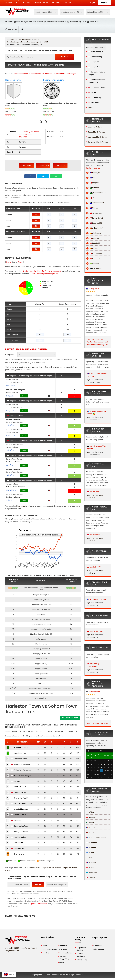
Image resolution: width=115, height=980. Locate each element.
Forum (62, 963)
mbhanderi (94, 258)
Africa (90, 812)
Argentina (91, 842)
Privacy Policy (82, 960)
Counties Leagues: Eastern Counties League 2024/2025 (28, 42)
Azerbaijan (92, 873)
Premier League (96, 52)
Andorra (91, 827)
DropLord (93, 238)
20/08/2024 (11, 425)
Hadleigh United (19, 837)
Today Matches (66, 953)
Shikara (92, 208)
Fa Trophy (93, 103)
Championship (95, 57)
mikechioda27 (95, 228)
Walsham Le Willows (20, 764)
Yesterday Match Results (98, 137)
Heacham (17, 820)
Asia (89, 858)
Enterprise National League (97, 73)
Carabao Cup (95, 97)
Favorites (43, 165)
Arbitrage (12, 29)
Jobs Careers (99, 949)
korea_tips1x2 (94, 218)
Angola (90, 832)
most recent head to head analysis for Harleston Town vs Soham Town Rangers (45, 74)
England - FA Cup (15, 415)
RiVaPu (92, 248)
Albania (91, 817)
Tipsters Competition (56, 22)
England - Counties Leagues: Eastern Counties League (30, 376)
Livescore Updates (95, 127)
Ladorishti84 (94, 223)
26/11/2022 (10, 500)
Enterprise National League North (97, 81)
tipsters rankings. (93, 168)
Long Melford (18, 848)
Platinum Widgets (35, 22)
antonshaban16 (95, 203)
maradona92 (94, 253)
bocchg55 (93, 243)
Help (84, 22)
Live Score (63, 949)
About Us (26, 2)
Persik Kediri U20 (95, 535)
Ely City (15, 781)
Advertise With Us (41, 2)
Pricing (20, 22)
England (36, 39)
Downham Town (19, 753)
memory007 (94, 268)
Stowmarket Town (20, 826)
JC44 (91, 198)
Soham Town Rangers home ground (44, 274)
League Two (94, 67)
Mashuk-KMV (94, 567)
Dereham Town (19, 792)
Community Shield (97, 87)
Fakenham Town (19, 759)
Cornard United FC (20, 798)
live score (21, 506)
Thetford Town (19, 787)
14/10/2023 (10, 465)
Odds (24, 396)
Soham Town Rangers (54, 80)
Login (92, 2)
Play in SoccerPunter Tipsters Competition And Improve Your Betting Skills (98, 342)
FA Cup (92, 92)
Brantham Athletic (20, 748)
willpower (93, 263)
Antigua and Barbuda (96, 837)
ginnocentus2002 (96, 193)
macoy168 (93, 173)
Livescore (74, 22)
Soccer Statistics (25, 39)
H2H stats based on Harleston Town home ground (41, 271)
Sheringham (17, 854)
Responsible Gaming (81, 949)
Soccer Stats (64, 945)
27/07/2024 (11, 450)
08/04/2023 (11, 490)
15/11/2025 (10, 396)
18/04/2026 (11, 386)
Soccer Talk (95, 22)
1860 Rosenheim (95, 631)
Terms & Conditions (81, 955)
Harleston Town (13, 80)
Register (105, 2)
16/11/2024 (10, 411)
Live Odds (27, 165)
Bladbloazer (94, 233)
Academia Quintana (97, 599)
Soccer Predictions (50, 949)
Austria (90, 868)
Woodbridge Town (20, 809)
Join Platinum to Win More (97, 723)
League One (94, 62)
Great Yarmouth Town (22, 804)
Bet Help (46, 953)
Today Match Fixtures (96, 132)
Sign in (89, 380)
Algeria (90, 822)
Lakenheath (17, 843)
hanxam (93, 188)
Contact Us (56, 2)
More (90, 108)
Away (20, 262)
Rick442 (92, 178)
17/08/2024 (11, 436)
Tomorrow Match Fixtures (98, 142)
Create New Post (70, 718)
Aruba (90, 853)
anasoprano (94, 213)
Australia (91, 863)
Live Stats (60, 165)
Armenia (91, 847)
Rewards (67, 2)
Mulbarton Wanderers (21, 770)
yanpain (92, 183)
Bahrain (91, 878)
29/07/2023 (11, 475)
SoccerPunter (12, 39)
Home (10, 22)
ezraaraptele (93, 692)
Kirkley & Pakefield (20, 832)
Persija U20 (93, 492)
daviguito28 (93, 289)
